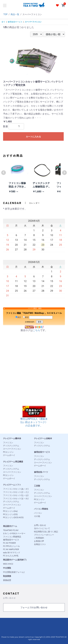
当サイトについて (42, 528)
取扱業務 (7, 576)
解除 (26, 317)
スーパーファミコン (33, 22)
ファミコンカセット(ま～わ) (16, 498)
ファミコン (8, 443)
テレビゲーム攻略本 (43, 438)
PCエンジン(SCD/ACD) (13, 517)
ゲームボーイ (9, 455)
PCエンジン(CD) (10, 514)
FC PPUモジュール (11, 546)
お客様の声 (39, 541)
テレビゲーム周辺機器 (13, 462)
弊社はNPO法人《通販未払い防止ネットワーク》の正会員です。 (34, 418)
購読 (18, 317)
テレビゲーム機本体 (12, 438)
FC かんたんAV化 (11, 556)
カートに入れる (33, 137)
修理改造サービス (15, 22)
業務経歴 (7, 580)
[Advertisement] (34, 372)
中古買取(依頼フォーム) (14, 572)
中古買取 (7, 568)
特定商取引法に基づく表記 (46, 532)
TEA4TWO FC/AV (11, 530)
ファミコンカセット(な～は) (16, 495)
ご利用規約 (39, 538)
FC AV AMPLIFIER (11, 549)
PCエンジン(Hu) (10, 511)
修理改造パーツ (41, 472)
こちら (36, 330)
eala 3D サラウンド (12, 553)
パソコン (38, 513)
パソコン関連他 (41, 509)
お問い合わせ (40, 525)
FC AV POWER (9, 543)
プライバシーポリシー (44, 535)
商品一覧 (15, 14)
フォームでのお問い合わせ (34, 608)
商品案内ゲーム (10, 526)
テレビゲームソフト (12, 485)
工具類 (37, 486)
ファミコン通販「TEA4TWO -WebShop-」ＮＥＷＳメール (34, 313)
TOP (5, 14)
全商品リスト (40, 544)
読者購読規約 (30, 322)
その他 (37, 516)
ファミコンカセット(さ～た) (16, 492)
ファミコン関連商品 (12, 537)
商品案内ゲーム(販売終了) (15, 560)
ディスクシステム (11, 446)
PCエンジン (8, 452)
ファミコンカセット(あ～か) (16, 489)
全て (3, 22)
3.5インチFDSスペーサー (14, 533)
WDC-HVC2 (8, 564)
